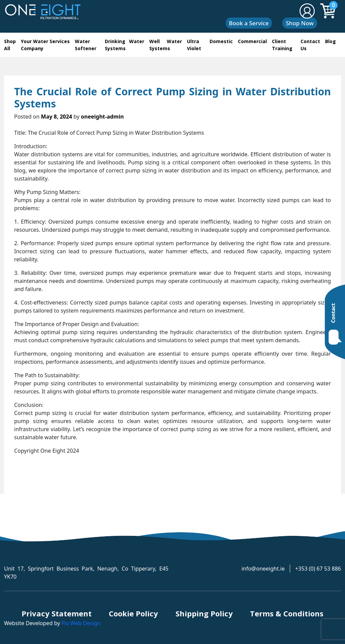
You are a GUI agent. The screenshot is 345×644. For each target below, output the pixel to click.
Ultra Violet (194, 45)
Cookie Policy (133, 613)
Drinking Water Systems (124, 45)
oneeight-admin (102, 117)
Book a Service (249, 23)
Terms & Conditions (287, 613)
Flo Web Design (81, 623)
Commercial (252, 41)
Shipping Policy (204, 613)
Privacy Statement (57, 613)
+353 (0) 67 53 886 (318, 569)
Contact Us (310, 45)
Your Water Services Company (45, 45)
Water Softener (86, 45)
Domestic (221, 41)
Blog (331, 41)
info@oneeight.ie (263, 569)
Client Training (282, 45)
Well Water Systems (166, 45)
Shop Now (300, 23)
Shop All (10, 45)
